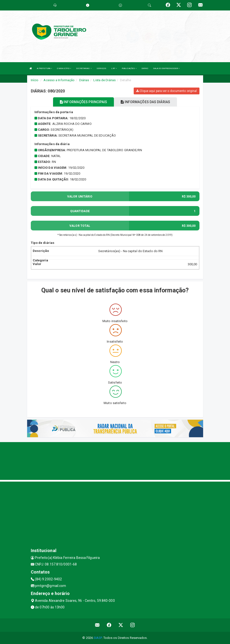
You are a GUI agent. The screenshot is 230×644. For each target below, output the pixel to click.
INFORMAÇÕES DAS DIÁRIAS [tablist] (145, 102)
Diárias (84, 80)
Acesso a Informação (59, 80)
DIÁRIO (145, 68)
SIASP (98, 638)
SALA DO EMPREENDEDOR (166, 68)
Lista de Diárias (104, 80)
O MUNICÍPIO (64, 68)
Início (35, 80)
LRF (114, 68)
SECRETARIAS (84, 68)
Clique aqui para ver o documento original (166, 91)
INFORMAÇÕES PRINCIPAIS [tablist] (83, 102)
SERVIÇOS (102, 68)
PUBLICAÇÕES (129, 68)
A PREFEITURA (44, 68)
